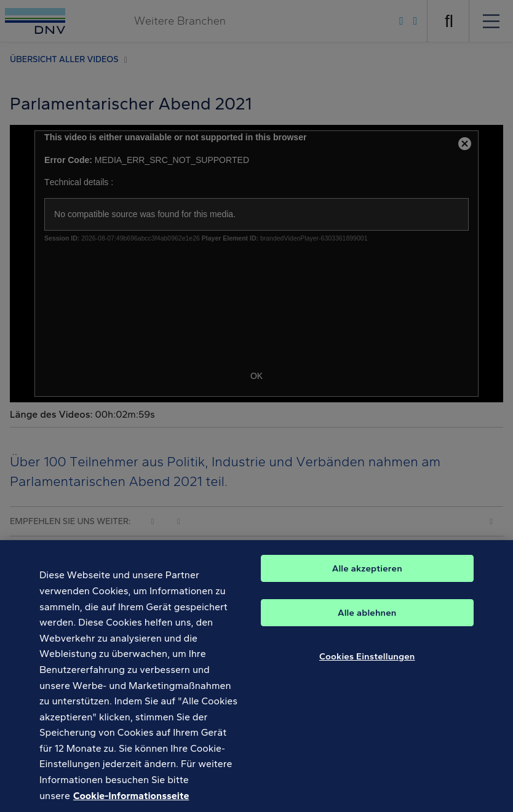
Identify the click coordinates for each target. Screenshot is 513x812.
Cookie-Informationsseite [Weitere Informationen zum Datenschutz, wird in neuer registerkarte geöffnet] (131, 806)
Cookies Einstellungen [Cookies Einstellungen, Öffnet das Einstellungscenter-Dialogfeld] (367, 667)
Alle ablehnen (367, 623)
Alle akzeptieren (367, 579)
